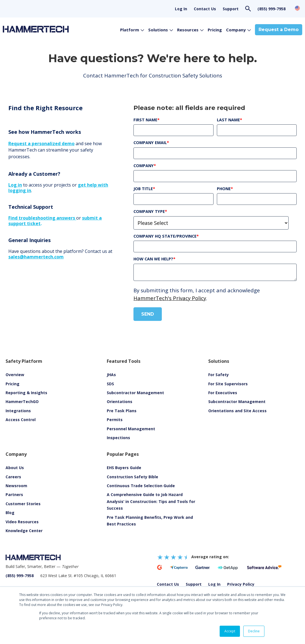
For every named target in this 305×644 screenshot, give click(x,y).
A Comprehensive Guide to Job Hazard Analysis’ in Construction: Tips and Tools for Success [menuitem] (151, 501)
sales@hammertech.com (36, 257)
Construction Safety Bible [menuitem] (132, 477)
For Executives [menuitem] (223, 393)
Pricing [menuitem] (13, 384)
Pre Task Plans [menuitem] (122, 411)
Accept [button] (230, 631)
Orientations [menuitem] (120, 402)
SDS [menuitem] (110, 384)
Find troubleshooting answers (42, 218)
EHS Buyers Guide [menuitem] (124, 468)
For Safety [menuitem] (219, 375)
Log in (15, 185)
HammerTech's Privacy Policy (170, 298)
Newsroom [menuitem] (16, 486)
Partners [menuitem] (14, 495)
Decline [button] (254, 631)
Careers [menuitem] (13, 477)
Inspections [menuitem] (118, 438)
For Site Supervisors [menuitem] (228, 384)
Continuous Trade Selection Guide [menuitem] (141, 486)
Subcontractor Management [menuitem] (135, 393)
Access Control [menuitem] (21, 420)
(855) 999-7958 (271, 9)
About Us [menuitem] (15, 468)
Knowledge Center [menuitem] (24, 531)
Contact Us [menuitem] (205, 9)
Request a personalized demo (41, 144)
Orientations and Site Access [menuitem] (237, 411)
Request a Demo (279, 30)
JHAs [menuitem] (111, 375)
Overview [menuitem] (15, 375)
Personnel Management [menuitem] (131, 429)
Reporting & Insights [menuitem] (26, 393)
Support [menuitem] (231, 9)
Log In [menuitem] (181, 9)
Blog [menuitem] (10, 513)
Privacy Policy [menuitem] (241, 584)
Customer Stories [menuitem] (23, 504)
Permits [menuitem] (115, 420)
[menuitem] (22, 522)
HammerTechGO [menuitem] (22, 402)
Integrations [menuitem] (18, 411)
